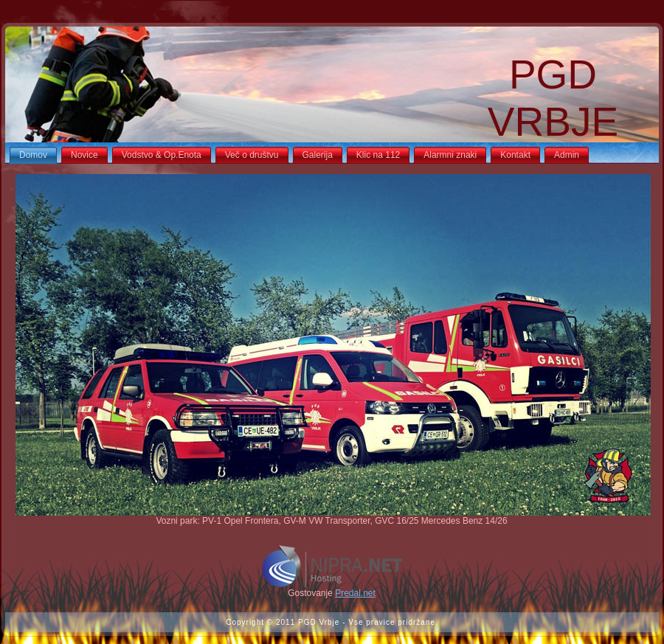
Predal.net (355, 593)
